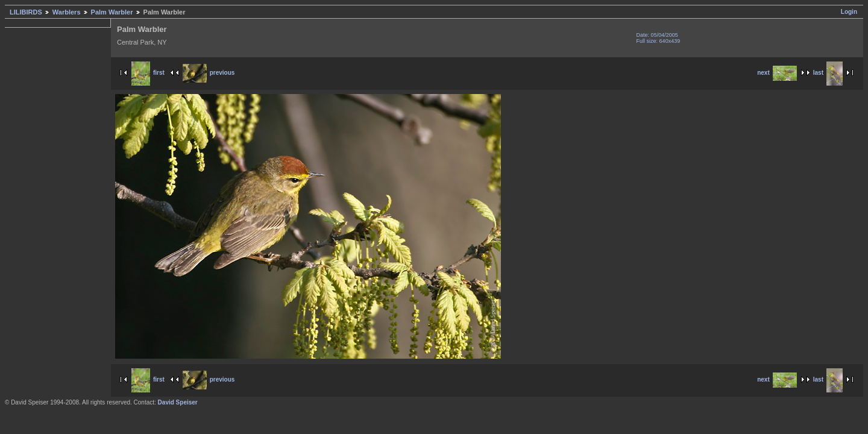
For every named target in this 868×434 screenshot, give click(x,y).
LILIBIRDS (26, 12)
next (777, 73)
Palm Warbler (112, 12)
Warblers (67, 12)
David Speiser (178, 402)
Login (849, 12)
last (828, 73)
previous (209, 73)
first (148, 73)
